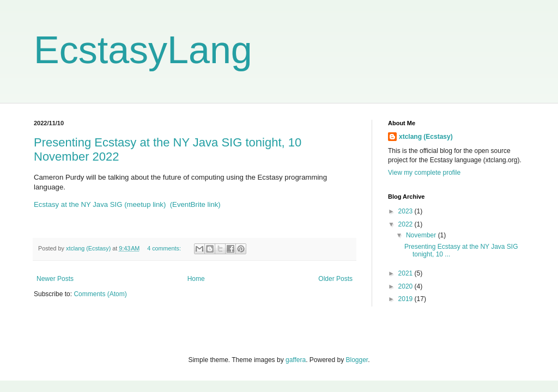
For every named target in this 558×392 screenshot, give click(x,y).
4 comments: (165, 248)
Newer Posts (55, 279)
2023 (407, 211)
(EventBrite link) (195, 204)
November (422, 235)
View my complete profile (424, 173)
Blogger (357, 360)
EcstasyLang (143, 50)
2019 (407, 299)
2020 (407, 286)
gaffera (296, 360)
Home (196, 279)
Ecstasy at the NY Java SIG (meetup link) (100, 204)
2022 (407, 224)
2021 (407, 273)
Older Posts (335, 279)
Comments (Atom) (100, 294)
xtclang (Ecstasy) (426, 137)
